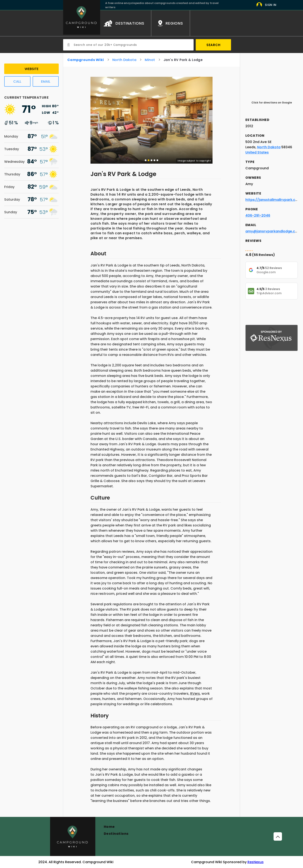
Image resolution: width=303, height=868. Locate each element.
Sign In (271, 5)
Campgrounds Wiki (86, 60)
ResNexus (256, 862)
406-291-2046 (258, 215)
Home (109, 827)
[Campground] (73, 836)
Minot (150, 60)
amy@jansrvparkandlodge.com (273, 231)
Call (17, 81)
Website (32, 69)
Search (213, 45)
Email (46, 81)
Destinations (116, 834)
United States (257, 152)
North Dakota (124, 60)
